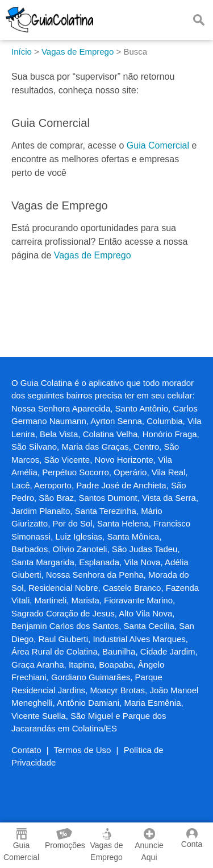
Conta (192, 838)
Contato (26, 750)
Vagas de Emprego (93, 255)
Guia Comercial (158, 145)
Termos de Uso (83, 750)
